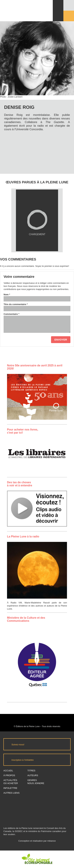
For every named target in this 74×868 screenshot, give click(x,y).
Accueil (8, 771)
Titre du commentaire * (16, 304)
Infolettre (10, 788)
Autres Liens (11, 793)
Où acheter (11, 783)
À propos (9, 775)
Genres (32, 780)
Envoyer (61, 340)
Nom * (7, 295)
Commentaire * (11, 314)
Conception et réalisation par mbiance (37, 842)
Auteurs (33, 775)
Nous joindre (36, 783)
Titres (31, 771)
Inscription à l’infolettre (23, 760)
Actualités (10, 780)
